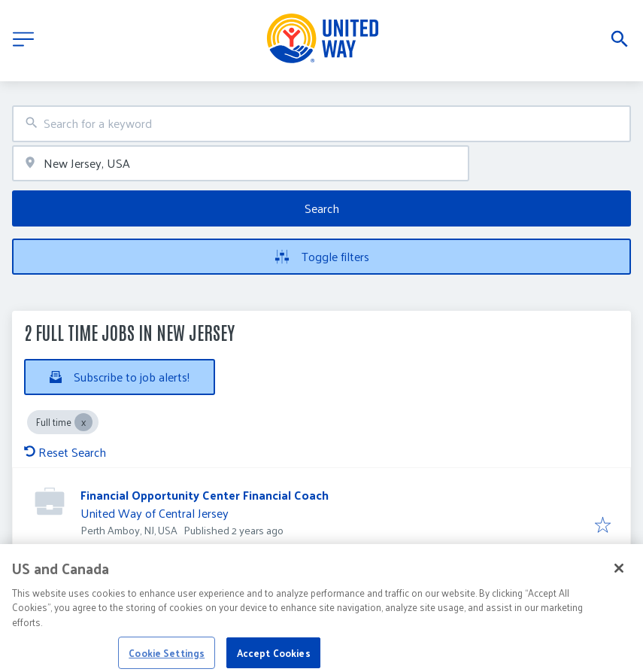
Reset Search (65, 452)
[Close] (619, 576)
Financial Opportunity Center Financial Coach (205, 495)
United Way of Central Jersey (155, 513)
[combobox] (321, 124)
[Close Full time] (83, 422)
